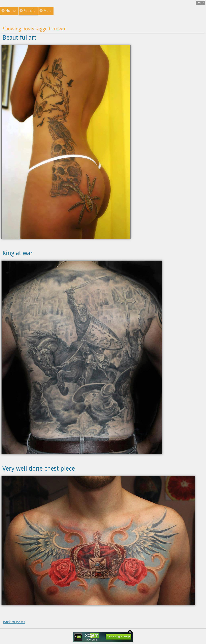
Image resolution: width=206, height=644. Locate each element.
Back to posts (14, 622)
